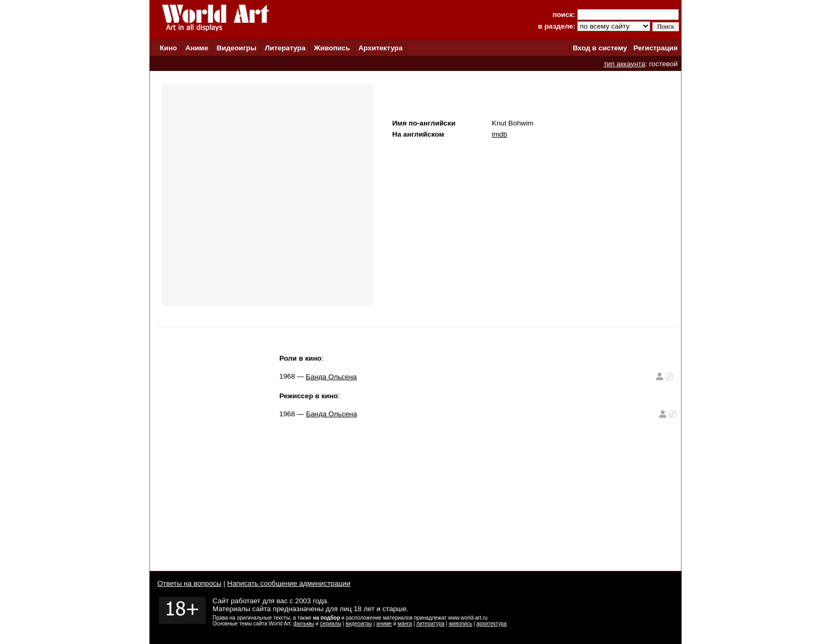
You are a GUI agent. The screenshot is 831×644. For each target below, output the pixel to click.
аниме (384, 624)
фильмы (304, 624)
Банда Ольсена (331, 377)
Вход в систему (600, 48)
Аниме (197, 48)
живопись (461, 624)
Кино (168, 48)
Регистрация (655, 48)
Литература (285, 48)
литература (430, 624)
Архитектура (380, 48)
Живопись (332, 48)
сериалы (331, 624)
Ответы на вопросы (189, 583)
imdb (500, 134)
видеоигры (359, 624)
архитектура (492, 624)
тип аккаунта (625, 64)
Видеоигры (237, 48)
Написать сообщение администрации (289, 583)
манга (405, 624)
